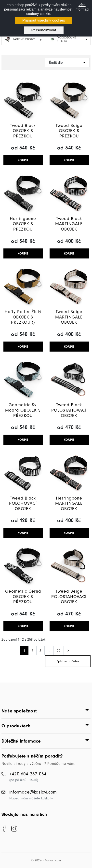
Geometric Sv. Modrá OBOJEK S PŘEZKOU (23, 410)
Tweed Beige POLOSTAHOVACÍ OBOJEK (69, 597)
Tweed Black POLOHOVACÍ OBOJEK (23, 503)
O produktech (16, 726)
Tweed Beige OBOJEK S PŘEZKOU (69, 131)
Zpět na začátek (68, 661)
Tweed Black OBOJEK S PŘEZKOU (23, 131)
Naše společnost (19, 711)
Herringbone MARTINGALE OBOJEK (69, 503)
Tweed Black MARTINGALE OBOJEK (69, 224)
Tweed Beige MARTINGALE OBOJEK (69, 317)
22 (59, 651)
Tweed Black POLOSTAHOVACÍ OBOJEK (69, 410)
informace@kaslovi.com (33, 792)
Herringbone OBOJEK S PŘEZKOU (23, 224)
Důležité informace (21, 741)
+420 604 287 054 (28, 774)
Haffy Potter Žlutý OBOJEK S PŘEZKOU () (23, 317)
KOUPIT (23, 160)
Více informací (82, 7)
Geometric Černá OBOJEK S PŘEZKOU (23, 597)
